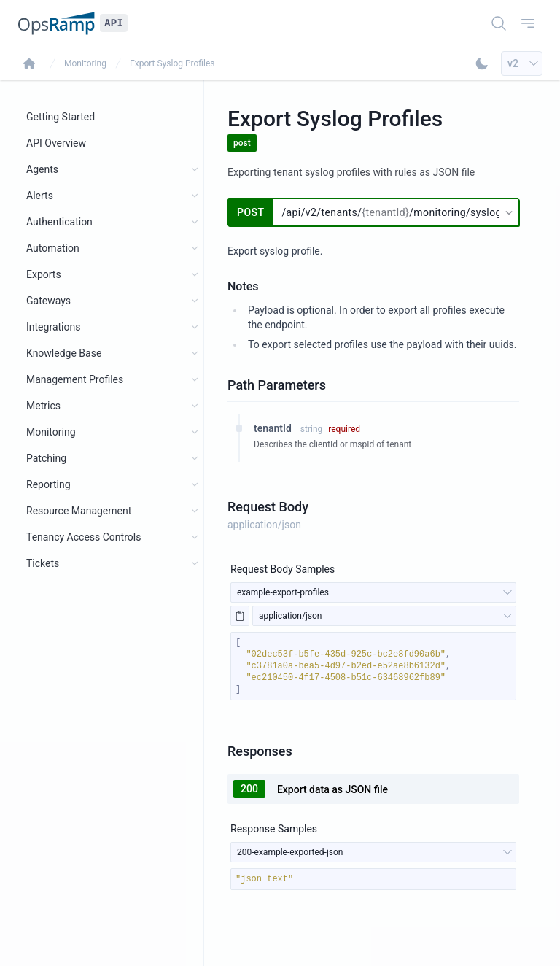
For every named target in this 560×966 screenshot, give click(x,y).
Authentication (59, 222)
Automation (53, 248)
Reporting (48, 484)
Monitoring (85, 63)
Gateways (48, 301)
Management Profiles (75, 379)
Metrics (43, 406)
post (242, 143)
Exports (44, 274)
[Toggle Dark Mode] (482, 63)
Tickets (43, 563)
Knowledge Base (64, 353)
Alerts (40, 196)
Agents (42, 169)
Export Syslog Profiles (172, 63)
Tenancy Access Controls (83, 537)
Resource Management (79, 511)
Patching (46, 458)
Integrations (53, 327)
